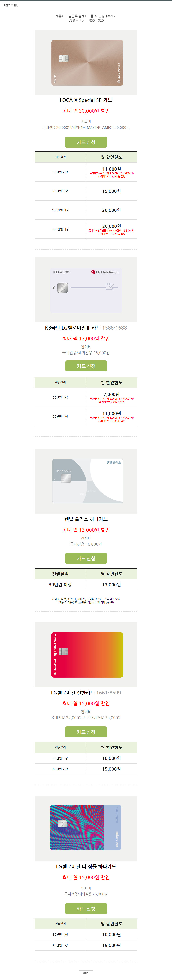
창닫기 (86, 973)
